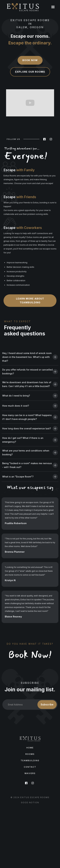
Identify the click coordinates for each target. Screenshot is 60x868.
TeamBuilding (30, 761)
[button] (53, 7)
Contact (30, 767)
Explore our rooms (30, 72)
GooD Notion (30, 803)
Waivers (30, 773)
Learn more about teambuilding (30, 301)
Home (30, 748)
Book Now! (30, 655)
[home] (23, 7)
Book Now (30, 60)
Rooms (30, 754)
